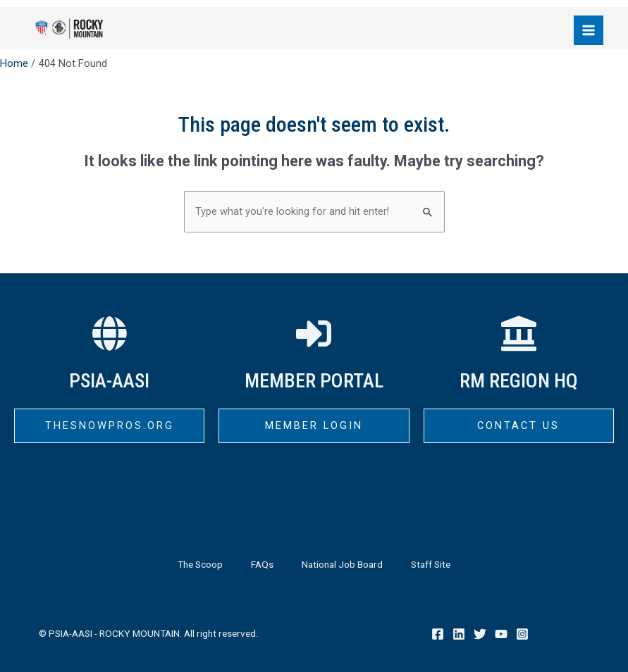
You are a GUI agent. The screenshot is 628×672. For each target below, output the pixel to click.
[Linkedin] (459, 634)
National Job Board (342, 564)
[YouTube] (501, 634)
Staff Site (431, 564)
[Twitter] (480, 634)
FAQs (262, 564)
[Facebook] (438, 634)
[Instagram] (522, 634)
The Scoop (200, 564)
